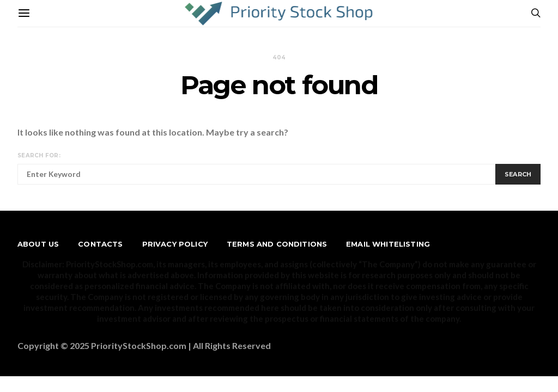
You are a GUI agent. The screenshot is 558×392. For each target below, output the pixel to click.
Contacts (100, 244)
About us (38, 244)
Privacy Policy (175, 244)
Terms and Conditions (277, 244)
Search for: (39, 155)
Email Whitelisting (388, 244)
